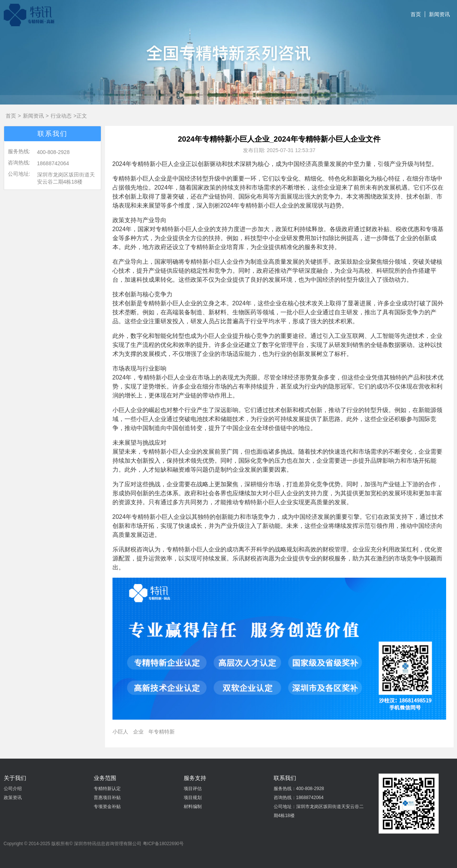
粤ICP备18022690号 (163, 844)
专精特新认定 (107, 789)
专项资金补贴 (107, 807)
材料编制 (193, 807)
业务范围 (105, 778)
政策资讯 (13, 798)
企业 (138, 732)
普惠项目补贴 (107, 798)
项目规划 (193, 798)
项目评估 (193, 789)
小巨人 (120, 732)
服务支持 (195, 778)
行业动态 (61, 116)
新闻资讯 (439, 14)
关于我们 (15, 778)
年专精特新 (162, 732)
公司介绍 (13, 789)
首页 (416, 14)
